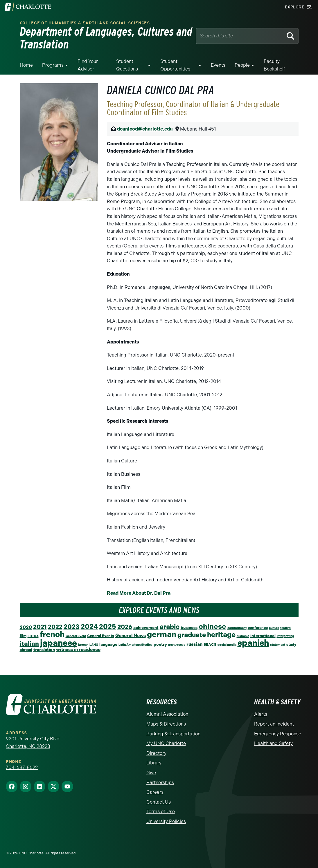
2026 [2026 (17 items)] (125, 627)
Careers (155, 792)
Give (151, 773)
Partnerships (160, 783)
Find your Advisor (88, 65)
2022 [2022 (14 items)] (55, 627)
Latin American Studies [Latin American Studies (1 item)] (135, 645)
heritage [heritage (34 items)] (221, 635)
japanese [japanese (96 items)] (59, 643)
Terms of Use (161, 812)
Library (154, 763)
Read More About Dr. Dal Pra (139, 593)
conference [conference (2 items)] (258, 628)
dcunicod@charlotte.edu (145, 129)
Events (218, 65)
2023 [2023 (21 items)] (72, 627)
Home (26, 65)
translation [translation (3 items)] (44, 650)
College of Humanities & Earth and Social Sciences (85, 23)
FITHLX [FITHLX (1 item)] (33, 636)
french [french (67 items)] (52, 634)
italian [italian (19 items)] (29, 644)
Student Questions (127, 65)
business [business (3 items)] (189, 628)
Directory (156, 753)
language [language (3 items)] (108, 644)
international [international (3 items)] (263, 636)
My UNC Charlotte (166, 743)
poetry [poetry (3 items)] (160, 644)
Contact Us (159, 802)
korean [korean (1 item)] (83, 645)
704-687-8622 (22, 767)
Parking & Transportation (173, 734)
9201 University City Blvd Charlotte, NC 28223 (33, 743)
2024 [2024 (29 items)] (89, 627)
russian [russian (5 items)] (194, 644)
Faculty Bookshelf (274, 65)
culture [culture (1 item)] (274, 628)
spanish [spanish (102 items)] (253, 643)
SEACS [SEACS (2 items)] (210, 644)
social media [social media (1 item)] (227, 645)
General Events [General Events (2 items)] (101, 636)
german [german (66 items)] (162, 634)
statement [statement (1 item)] (278, 645)
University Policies (166, 821)
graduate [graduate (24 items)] (192, 635)
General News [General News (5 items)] (131, 635)
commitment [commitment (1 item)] (237, 628)
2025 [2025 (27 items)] (108, 627)
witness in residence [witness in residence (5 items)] (78, 649)
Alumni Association (167, 714)
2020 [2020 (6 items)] (26, 627)
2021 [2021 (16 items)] (40, 627)
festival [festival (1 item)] (286, 628)
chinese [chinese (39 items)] (212, 626)
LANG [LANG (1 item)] (94, 645)
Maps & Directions (166, 724)
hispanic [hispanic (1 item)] (243, 636)
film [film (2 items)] (23, 636)
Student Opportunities (175, 65)
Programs (53, 65)
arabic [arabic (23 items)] (170, 627)
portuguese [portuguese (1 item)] (177, 645)
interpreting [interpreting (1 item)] (285, 636)
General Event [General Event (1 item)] (76, 636)
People (242, 65)
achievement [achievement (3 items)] (146, 628)
